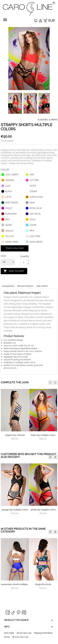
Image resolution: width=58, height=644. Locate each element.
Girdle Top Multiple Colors (43, 510)
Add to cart (14, 271)
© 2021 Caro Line (20, 637)
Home (7, 637)
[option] (15, 417)
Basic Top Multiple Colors (43, 435)
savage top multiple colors (15, 510)
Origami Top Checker (15, 435)
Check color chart (15, 248)
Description (8, 286)
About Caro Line (24, 633)
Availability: (43, 119)
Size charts (42, 286)
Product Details (25, 286)
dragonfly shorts (43, 584)
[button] (50, 383)
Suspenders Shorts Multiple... (15, 584)
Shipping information (43, 633)
